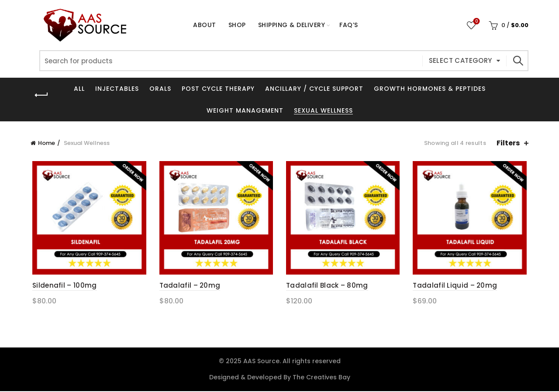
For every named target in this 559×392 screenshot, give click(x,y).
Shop (240, 21)
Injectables (117, 89)
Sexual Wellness (323, 110)
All (79, 89)
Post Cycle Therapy (218, 89)
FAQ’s (349, 25)
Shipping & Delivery (292, 25)
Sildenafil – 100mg (63, 287)
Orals (160, 89)
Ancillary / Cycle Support (314, 89)
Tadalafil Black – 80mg (327, 287)
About (205, 25)
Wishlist (476, 22)
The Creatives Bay (321, 378)
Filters (508, 143)
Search (518, 61)
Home (47, 143)
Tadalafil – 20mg (189, 287)
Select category (461, 60)
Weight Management (245, 110)
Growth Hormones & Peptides (430, 89)
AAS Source (261, 362)
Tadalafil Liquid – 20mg (456, 287)
